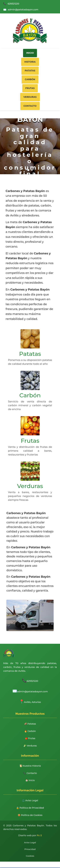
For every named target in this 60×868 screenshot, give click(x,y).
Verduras (30, 97)
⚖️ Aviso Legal (30, 800)
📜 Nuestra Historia (30, 766)
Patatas (30, 71)
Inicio (30, 53)
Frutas (30, 88)
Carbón (30, 79)
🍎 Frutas (30, 738)
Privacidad (30, 849)
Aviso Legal (30, 842)
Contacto (30, 106)
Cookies (30, 856)
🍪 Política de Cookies (30, 815)
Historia (30, 62)
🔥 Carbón (30, 731)
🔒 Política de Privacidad (30, 808)
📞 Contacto (30, 773)
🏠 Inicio (30, 780)
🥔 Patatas (30, 724)
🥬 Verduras (30, 746)
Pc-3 (39, 835)
